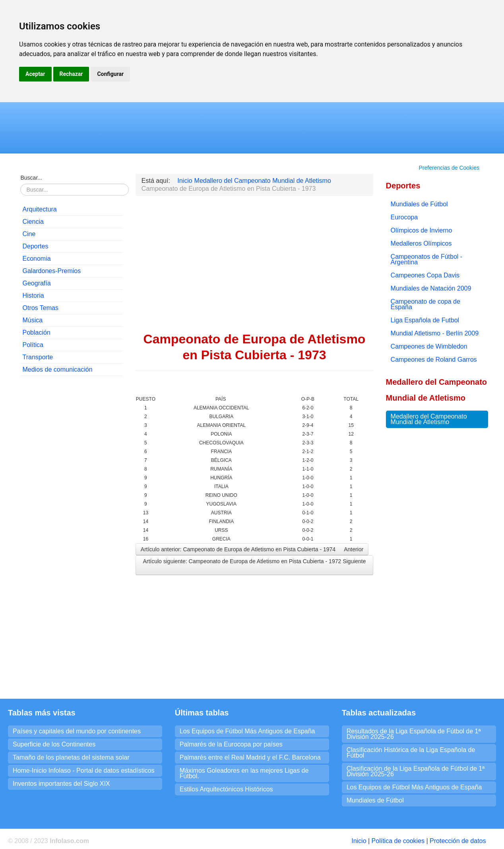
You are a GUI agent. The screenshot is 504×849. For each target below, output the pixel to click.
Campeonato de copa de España (425, 304)
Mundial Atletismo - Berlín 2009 (435, 333)
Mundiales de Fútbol (419, 204)
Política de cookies (398, 841)
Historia (33, 296)
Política (33, 345)
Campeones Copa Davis (425, 275)
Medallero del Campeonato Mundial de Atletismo (429, 419)
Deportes (35, 246)
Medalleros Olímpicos (421, 243)
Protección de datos (458, 841)
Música (32, 320)
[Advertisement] (72, 503)
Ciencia (33, 222)
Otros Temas (40, 308)
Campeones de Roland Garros (434, 360)
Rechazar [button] (71, 74)
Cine (29, 234)
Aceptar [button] (35, 74)
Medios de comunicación (57, 369)
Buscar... (31, 178)
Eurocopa (404, 217)
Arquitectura (39, 209)
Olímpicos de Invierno (422, 230)
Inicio (359, 841)
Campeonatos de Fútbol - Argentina (427, 259)
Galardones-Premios (51, 271)
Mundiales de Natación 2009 (431, 288)
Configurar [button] (110, 74)
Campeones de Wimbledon (429, 346)
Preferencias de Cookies (449, 168)
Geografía (36, 283)
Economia (36, 259)
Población (36, 332)
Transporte (38, 357)
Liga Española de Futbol (425, 320)
